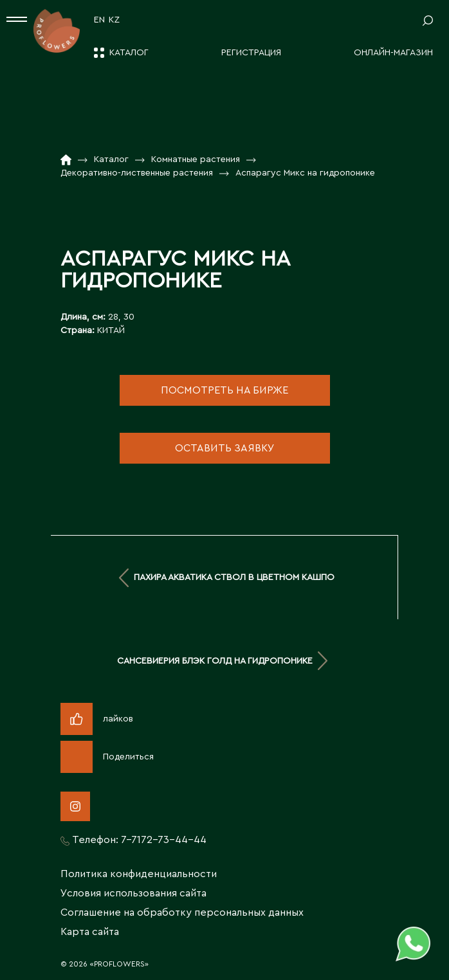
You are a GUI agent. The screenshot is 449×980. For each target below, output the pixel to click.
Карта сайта (90, 932)
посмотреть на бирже (225, 390)
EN (99, 20)
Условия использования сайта (133, 893)
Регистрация (251, 53)
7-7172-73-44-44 (164, 840)
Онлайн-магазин (393, 53)
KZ (114, 20)
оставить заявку (225, 448)
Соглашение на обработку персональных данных (182, 912)
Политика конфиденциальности (139, 874)
